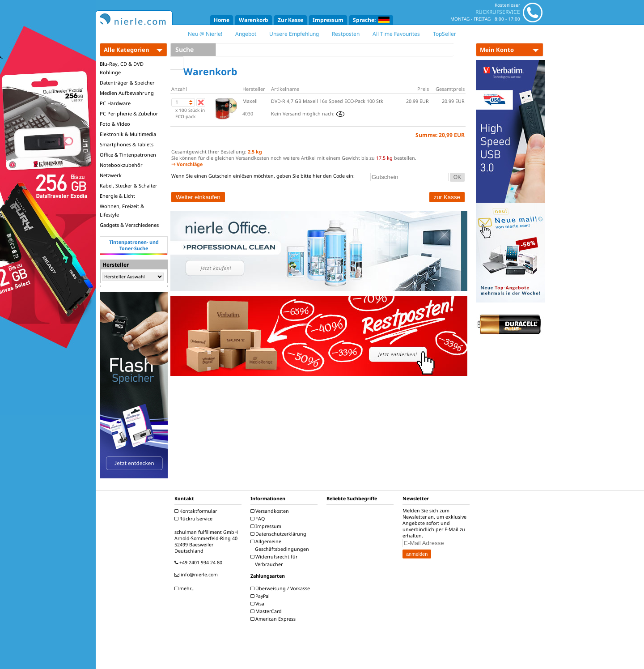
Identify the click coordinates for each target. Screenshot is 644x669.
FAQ (259, 519)
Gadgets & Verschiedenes (129, 225)
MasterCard (267, 611)
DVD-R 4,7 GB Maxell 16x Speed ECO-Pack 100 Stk (327, 101)
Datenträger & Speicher (127, 83)
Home (222, 20)
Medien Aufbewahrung (127, 93)
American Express (274, 619)
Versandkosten (271, 511)
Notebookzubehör (121, 165)
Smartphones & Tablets (127, 144)
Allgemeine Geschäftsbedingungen (281, 545)
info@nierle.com (197, 575)
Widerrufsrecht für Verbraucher (275, 560)
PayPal (261, 596)
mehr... (186, 588)
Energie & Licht (117, 196)
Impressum (328, 20)
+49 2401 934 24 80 (199, 562)
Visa (258, 604)
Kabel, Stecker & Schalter (129, 185)
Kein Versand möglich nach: (308, 114)
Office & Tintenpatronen (128, 155)
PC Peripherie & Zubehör (129, 113)
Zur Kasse (290, 20)
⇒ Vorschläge (187, 164)
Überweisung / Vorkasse (281, 588)
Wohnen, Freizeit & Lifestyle (122, 210)
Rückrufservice (195, 519)
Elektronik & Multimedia (128, 134)
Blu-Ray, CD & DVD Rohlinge (122, 68)
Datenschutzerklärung (280, 534)
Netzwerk (111, 175)
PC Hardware (115, 103)
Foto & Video (115, 124)
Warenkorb (254, 20)
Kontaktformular (197, 511)
